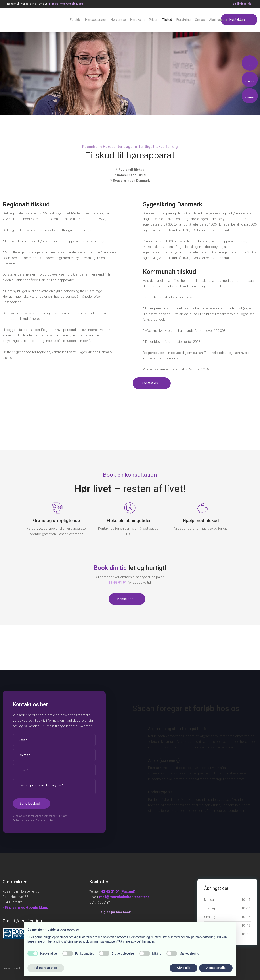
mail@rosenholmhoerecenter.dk (125, 897)
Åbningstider (218, 20)
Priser (153, 20)
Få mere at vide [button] (46, 968)
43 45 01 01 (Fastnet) (118, 892)
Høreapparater (96, 20)
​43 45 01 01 (118, 583)
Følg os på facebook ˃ (116, 912)
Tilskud (167, 20)
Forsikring (184, 20)
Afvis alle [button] (183, 968)
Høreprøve (118, 20)
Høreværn (137, 20)
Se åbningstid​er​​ (243, 4)
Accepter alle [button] (216, 968)
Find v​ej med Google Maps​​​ (66, 4)
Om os (200, 20)
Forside (75, 20)
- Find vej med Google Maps (25, 908)
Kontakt (237, 20)
